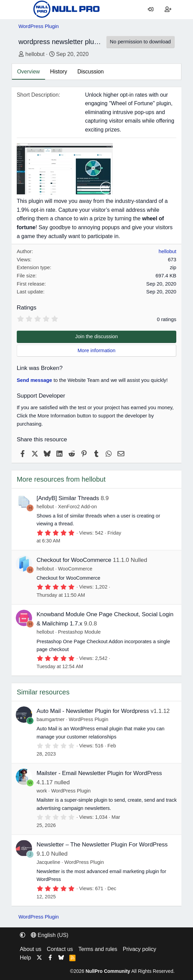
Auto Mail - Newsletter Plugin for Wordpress (93, 711)
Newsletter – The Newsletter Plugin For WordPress (102, 845)
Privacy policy (139, 949)
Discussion (90, 72)
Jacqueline (48, 862)
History (59, 72)
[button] (23, 935)
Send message (35, 380)
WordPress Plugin (88, 719)
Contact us (60, 949)
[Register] (168, 10)
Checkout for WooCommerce (74, 560)
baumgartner (51, 719)
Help (25, 958)
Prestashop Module (79, 632)
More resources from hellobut (61, 479)
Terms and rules (98, 949)
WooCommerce (75, 569)
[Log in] (151, 10)
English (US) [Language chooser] (50, 935)
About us (31, 949)
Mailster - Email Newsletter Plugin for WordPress (99, 773)
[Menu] (24, 10)
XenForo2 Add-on (78, 507)
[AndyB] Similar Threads (68, 498)
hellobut (35, 54)
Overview (29, 72)
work (42, 791)
